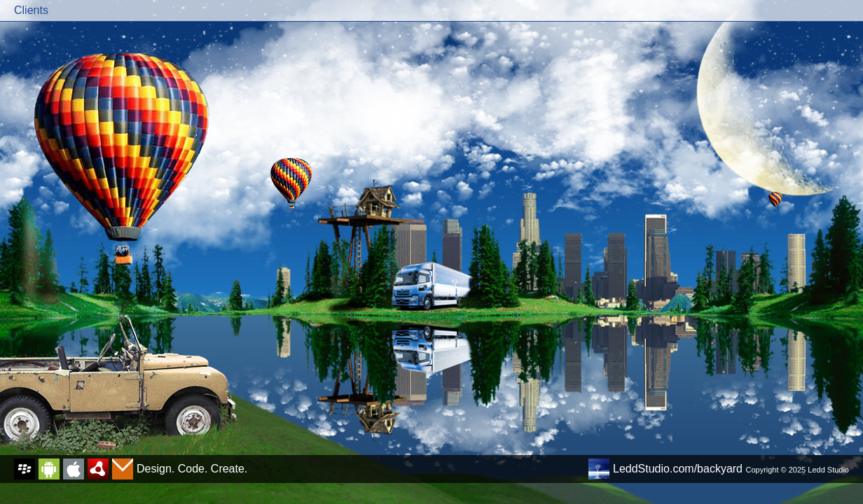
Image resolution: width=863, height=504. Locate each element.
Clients (31, 10)
